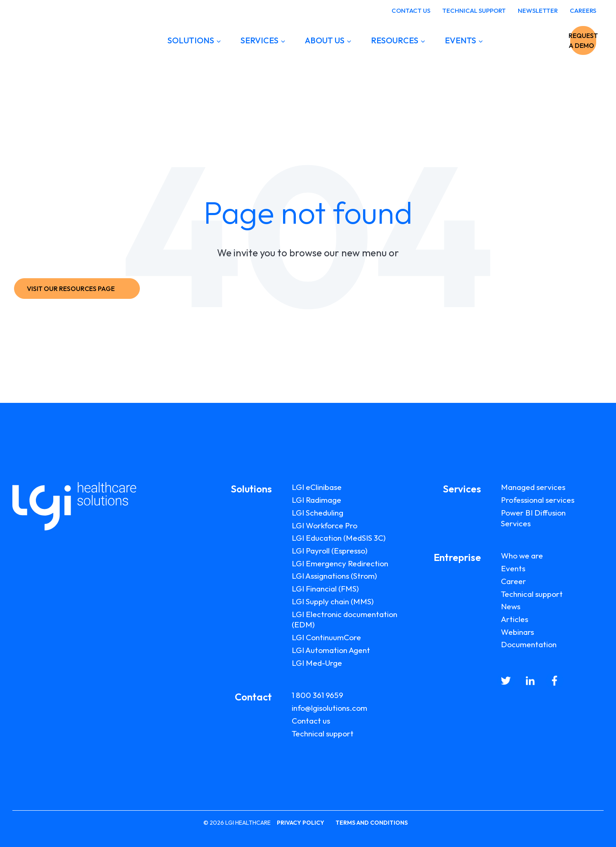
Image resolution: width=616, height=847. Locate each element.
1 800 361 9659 (317, 695)
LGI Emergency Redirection (340, 563)
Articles (515, 619)
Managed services (533, 487)
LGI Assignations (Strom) (334, 576)
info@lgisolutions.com (329, 708)
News (511, 606)
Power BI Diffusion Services (533, 518)
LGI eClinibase (317, 487)
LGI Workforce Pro (325, 525)
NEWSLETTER (538, 11)
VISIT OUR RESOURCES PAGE (75, 289)
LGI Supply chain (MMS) (333, 601)
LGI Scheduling (317, 513)
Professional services (538, 500)
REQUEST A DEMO (555, 40)
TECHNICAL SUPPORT (474, 11)
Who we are (522, 556)
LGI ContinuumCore (326, 637)
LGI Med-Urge (317, 663)
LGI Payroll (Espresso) (330, 551)
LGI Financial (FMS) (325, 589)
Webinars (517, 632)
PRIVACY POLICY (301, 823)
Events (513, 568)
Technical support (323, 733)
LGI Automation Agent (331, 650)
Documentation (529, 644)
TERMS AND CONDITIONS (372, 823)
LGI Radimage (316, 500)
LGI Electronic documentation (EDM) (345, 620)
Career (513, 581)
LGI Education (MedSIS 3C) (339, 538)
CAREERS (583, 11)
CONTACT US (411, 11)
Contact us (311, 721)
